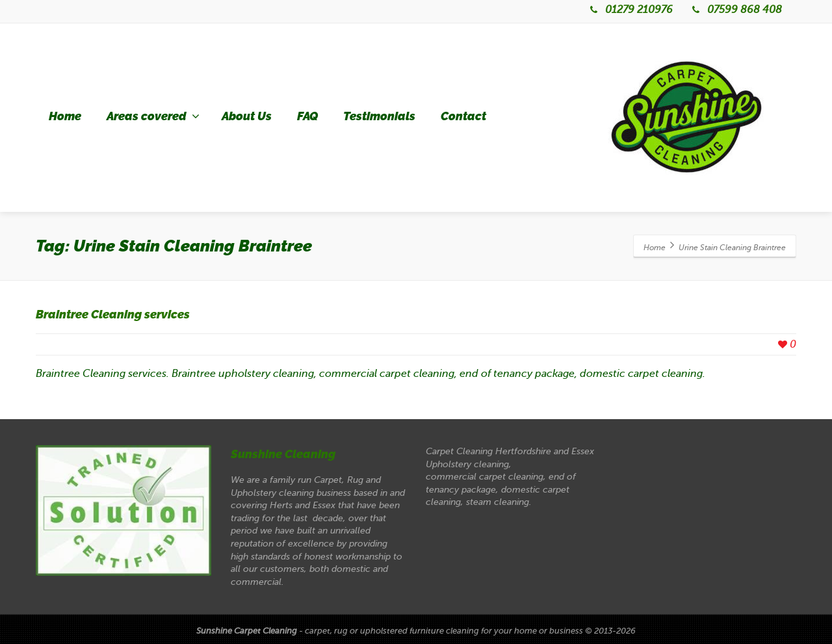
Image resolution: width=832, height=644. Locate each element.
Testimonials (379, 116)
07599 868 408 (736, 10)
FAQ (307, 116)
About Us (247, 116)
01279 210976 (630, 10)
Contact (463, 116)
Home (65, 116)
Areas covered (153, 116)
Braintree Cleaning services (113, 315)
